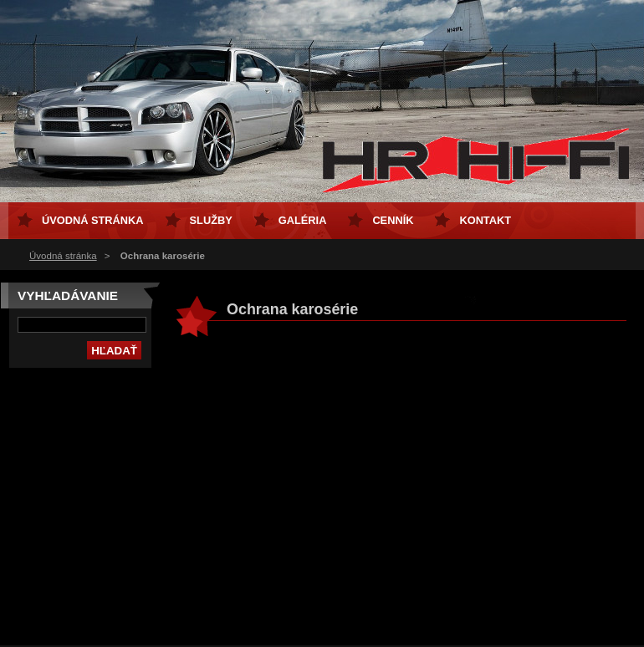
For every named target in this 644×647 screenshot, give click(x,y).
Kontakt (485, 220)
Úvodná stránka (63, 256)
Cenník (393, 220)
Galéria (303, 220)
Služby (211, 220)
